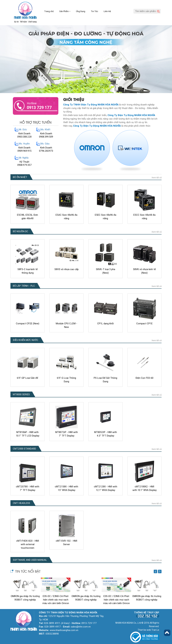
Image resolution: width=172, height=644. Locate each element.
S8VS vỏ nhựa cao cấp (67, 269)
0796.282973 (46, 151)
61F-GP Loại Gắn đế (27, 378)
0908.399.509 (46, 137)
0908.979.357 (25, 165)
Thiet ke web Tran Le (148, 630)
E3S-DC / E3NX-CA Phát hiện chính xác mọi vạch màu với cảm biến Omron (56, 599)
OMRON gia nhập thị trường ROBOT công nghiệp (25, 598)
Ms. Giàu (45, 144)
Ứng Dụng (81, 11)
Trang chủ (49, 11)
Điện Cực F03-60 (144, 378)
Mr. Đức (23, 130)
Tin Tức (94, 11)
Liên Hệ (107, 11)
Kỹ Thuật (24, 162)
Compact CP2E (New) (28, 323)
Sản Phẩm (65, 11)
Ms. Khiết (45, 130)
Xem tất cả (157, 177)
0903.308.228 (24, 137)
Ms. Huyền (24, 144)
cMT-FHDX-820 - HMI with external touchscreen (28, 544)
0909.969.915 (25, 151)
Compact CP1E (144, 323)
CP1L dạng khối (105, 323)
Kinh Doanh (24, 134)
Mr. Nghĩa (24, 158)
